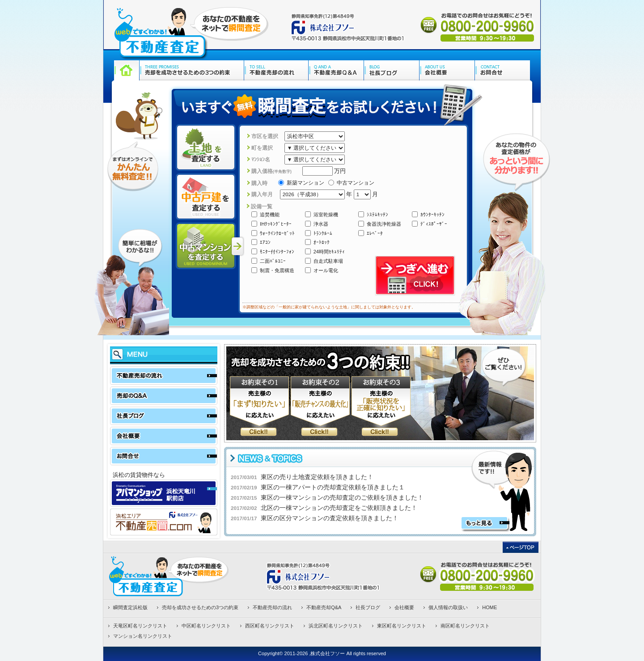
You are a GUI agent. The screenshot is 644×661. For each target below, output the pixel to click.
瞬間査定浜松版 (130, 607)
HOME (489, 607)
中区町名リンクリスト (206, 626)
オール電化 (322, 270)
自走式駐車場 (324, 261)
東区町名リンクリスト (402, 626)
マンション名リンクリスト (143, 636)
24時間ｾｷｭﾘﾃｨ (325, 251)
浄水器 (317, 224)
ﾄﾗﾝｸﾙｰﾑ (319, 233)
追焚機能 (265, 214)
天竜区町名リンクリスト (140, 626)
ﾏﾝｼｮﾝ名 (261, 159)
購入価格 (271, 171)
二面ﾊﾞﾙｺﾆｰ (269, 261)
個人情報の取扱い (448, 607)
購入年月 (262, 194)
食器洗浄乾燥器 (380, 224)
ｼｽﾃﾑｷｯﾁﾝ (373, 214)
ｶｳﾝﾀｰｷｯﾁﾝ (428, 214)
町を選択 (262, 148)
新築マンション (301, 183)
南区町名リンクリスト (465, 626)
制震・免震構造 (273, 270)
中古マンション (351, 183)
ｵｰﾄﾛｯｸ (317, 242)
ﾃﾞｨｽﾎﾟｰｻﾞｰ (430, 224)
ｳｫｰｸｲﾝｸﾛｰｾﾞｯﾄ (273, 233)
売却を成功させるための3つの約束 (200, 607)
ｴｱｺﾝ (261, 242)
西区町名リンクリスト (270, 626)
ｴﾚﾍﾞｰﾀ (371, 233)
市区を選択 (265, 136)
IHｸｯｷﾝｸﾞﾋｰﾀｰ (271, 224)
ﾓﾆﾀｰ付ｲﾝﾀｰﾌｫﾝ (273, 251)
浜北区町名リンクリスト (336, 626)
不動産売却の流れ (272, 607)
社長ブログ (368, 607)
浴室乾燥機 (322, 214)
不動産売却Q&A (324, 607)
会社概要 (404, 607)
